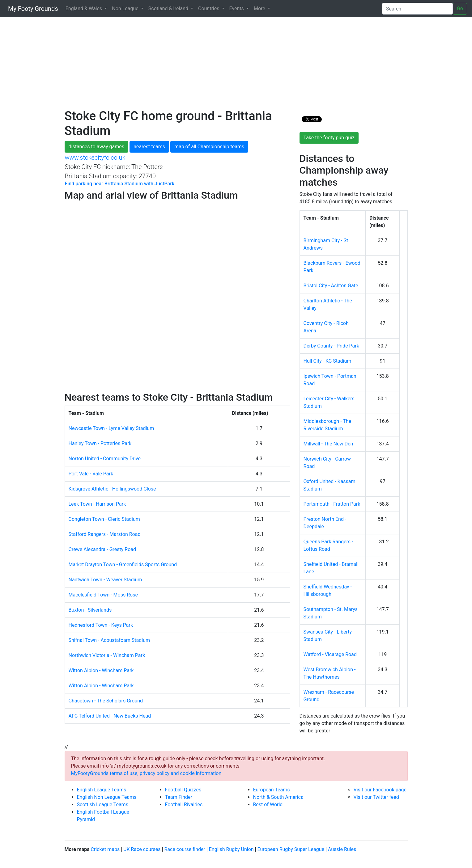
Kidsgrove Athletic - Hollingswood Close (112, 489)
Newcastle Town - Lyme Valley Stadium (111, 428)
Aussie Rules (342, 849)
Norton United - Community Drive (105, 459)
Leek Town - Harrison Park (97, 504)
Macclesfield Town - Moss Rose (103, 595)
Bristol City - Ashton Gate (331, 286)
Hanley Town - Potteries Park (100, 443)
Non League (126, 8)
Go (460, 8)
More (260, 8)
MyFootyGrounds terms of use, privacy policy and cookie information (146, 773)
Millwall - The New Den (328, 444)
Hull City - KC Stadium (327, 361)
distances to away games (97, 147)
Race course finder (185, 849)
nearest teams (149, 147)
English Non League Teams (107, 797)
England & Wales (85, 8)
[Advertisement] (236, 65)
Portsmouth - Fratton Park (332, 504)
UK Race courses (142, 849)
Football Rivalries (184, 805)
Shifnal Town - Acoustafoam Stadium (109, 640)
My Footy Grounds (32, 9)
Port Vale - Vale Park (91, 474)
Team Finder (179, 797)
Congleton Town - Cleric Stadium (104, 519)
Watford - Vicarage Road (330, 654)
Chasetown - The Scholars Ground (106, 701)
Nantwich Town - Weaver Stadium (105, 580)
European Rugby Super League (291, 849)
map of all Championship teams (209, 147)
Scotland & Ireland (169, 8)
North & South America (278, 797)
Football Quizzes (183, 790)
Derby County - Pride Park (331, 346)
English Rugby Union (231, 849)
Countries (209, 8)
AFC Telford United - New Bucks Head (110, 716)
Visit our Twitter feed (376, 797)
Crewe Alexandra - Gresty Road (102, 549)
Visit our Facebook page (380, 790)
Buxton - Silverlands (90, 610)
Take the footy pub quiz (329, 138)
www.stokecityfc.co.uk (95, 158)
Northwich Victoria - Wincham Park (107, 655)
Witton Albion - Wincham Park (101, 670)
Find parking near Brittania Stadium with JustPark (120, 184)
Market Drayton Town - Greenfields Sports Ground (123, 565)
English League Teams (102, 790)
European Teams (272, 790)
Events (237, 8)
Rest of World (268, 805)
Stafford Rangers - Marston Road (105, 534)
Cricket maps (105, 849)
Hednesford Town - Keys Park (101, 625)
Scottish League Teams (103, 805)
